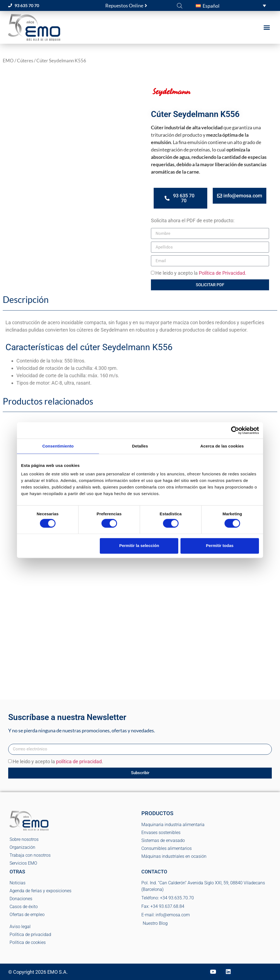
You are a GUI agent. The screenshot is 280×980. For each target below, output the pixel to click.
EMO (8, 61)
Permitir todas (220, 546)
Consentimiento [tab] (58, 446)
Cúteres (25, 61)
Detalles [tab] (140, 446)
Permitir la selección (139, 546)
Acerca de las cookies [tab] (222, 446)
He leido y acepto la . (58, 761)
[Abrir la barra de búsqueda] (180, 5)
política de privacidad (79, 761)
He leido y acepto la (201, 273)
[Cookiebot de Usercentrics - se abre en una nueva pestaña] (235, 430)
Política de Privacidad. (223, 273)
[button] (231, 5)
